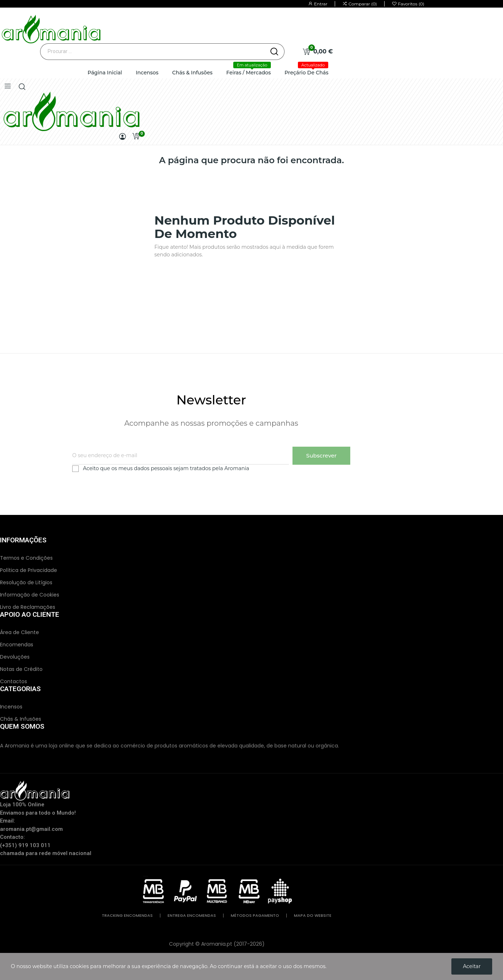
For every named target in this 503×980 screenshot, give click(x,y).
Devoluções (15, 657)
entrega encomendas (192, 916)
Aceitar (472, 966)
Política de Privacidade (29, 570)
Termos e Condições (26, 558)
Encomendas (17, 645)
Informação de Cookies (30, 595)
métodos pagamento (255, 916)
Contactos (14, 681)
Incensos (11, 707)
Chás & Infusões (21, 719)
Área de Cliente (19, 632)
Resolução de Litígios (26, 582)
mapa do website (313, 916)
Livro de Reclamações (28, 607)
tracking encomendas (127, 916)
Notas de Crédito (21, 669)
